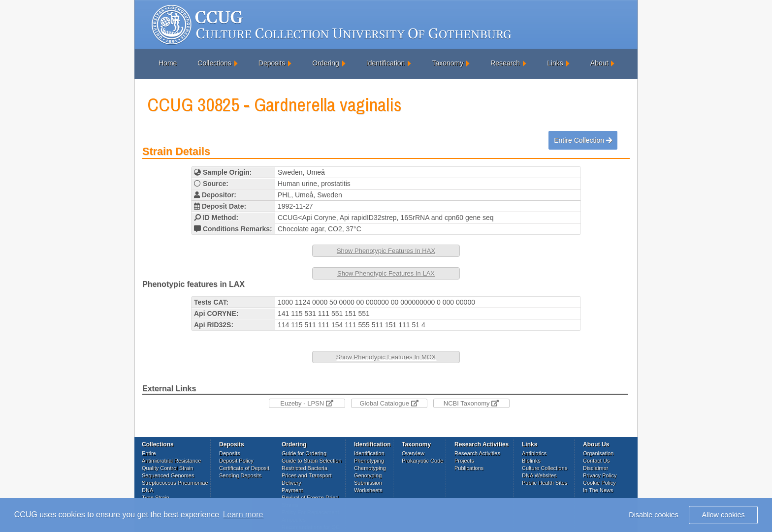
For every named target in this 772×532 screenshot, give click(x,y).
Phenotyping (369, 461)
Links (555, 63)
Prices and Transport (307, 475)
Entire (149, 453)
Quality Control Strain (168, 468)
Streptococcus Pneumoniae (175, 483)
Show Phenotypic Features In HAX (386, 251)
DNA (147, 490)
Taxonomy (448, 63)
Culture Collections (545, 468)
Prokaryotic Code (422, 461)
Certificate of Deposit (244, 468)
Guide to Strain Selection (312, 461)
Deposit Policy (236, 461)
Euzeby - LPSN (307, 403)
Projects (464, 461)
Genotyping (368, 475)
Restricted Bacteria (305, 468)
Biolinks (531, 461)
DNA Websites (539, 475)
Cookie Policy (599, 483)
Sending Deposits (240, 475)
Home (168, 63)
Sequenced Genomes (168, 475)
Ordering (325, 63)
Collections (214, 63)
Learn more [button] (243, 515)
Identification (386, 63)
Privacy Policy (600, 475)
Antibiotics (534, 453)
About (599, 63)
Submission (368, 483)
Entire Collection (583, 140)
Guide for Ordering (304, 453)
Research (505, 63)
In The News (598, 490)
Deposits (272, 63)
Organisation (598, 453)
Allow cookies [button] (724, 515)
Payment (292, 490)
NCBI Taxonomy (471, 403)
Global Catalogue (389, 403)
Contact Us (596, 461)
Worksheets (368, 490)
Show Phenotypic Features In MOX (386, 357)
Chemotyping (370, 468)
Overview (413, 453)
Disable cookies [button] (654, 515)
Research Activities (477, 453)
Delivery (291, 483)
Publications (469, 468)
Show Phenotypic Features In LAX (386, 273)
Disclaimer (595, 468)
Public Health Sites (545, 483)
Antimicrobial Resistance (171, 461)
